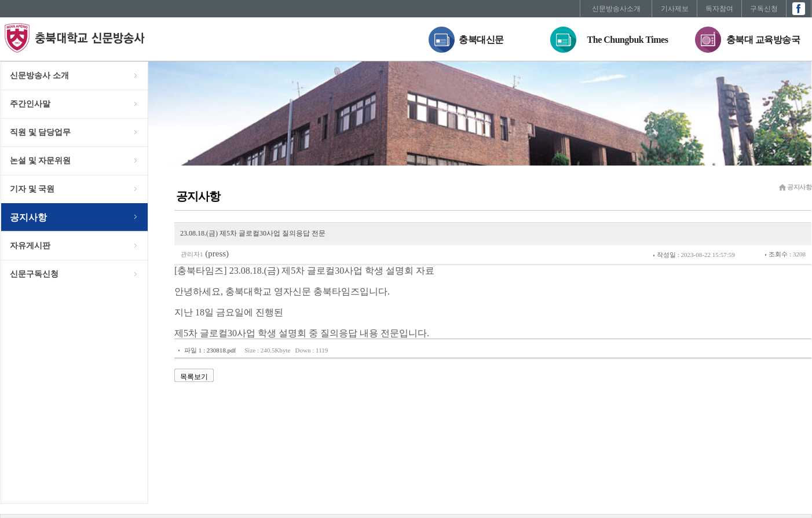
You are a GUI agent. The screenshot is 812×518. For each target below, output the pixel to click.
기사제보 (675, 9)
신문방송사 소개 (39, 76)
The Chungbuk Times (628, 40)
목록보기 (194, 377)
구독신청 (764, 9)
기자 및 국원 (32, 189)
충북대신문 (481, 40)
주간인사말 (30, 104)
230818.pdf (221, 350)
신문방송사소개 (616, 9)
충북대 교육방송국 (763, 40)
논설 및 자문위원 (40, 161)
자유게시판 (30, 246)
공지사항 (28, 217)
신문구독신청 (34, 274)
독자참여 (719, 9)
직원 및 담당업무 (40, 132)
